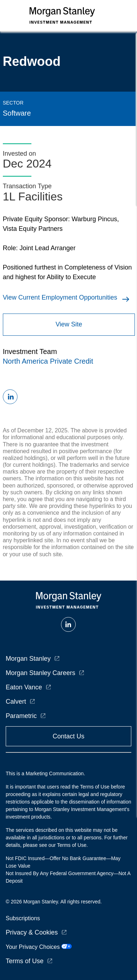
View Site (69, 324)
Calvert (16, 702)
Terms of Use (25, 961)
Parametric (21, 716)
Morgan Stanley (28, 659)
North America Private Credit (48, 361)
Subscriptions (23, 918)
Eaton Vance (24, 687)
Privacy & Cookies (32, 932)
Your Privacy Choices (39, 947)
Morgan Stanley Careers (40, 673)
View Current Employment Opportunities (60, 297)
